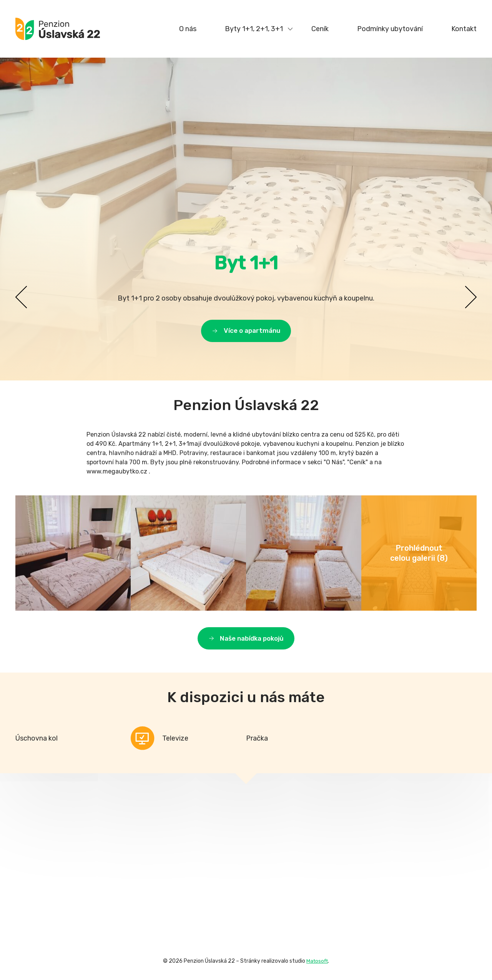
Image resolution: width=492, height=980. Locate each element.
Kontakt (464, 29)
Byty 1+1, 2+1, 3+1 (254, 29)
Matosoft (317, 965)
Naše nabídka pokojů (252, 641)
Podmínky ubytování (390, 29)
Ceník (320, 29)
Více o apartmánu (252, 330)
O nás (188, 29)
